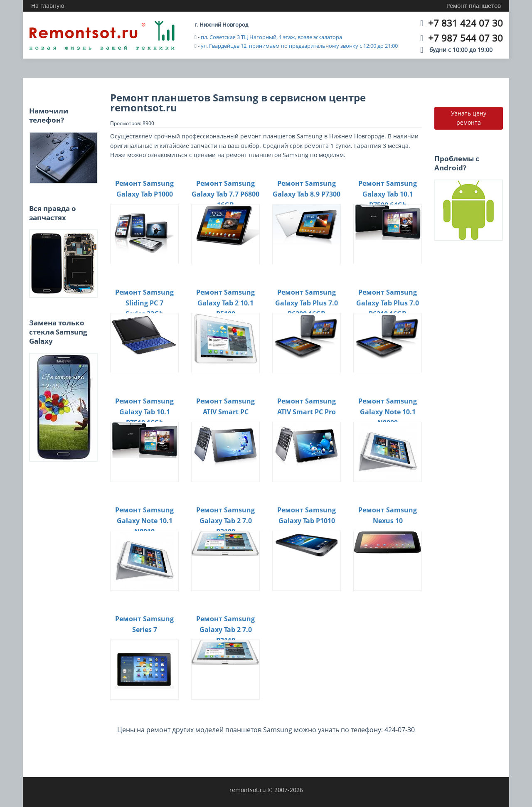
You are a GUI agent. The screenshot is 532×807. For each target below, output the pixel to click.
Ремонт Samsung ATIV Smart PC (225, 406)
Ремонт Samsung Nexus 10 (388, 515)
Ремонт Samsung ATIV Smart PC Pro (307, 406)
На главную (48, 6)
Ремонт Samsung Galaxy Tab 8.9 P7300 (307, 189)
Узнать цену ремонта (469, 118)
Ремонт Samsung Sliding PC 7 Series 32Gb (144, 303)
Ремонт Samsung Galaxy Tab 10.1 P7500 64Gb (388, 194)
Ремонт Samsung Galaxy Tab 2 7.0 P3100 (225, 520)
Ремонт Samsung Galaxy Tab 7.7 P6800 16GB (225, 194)
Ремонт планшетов (474, 6)
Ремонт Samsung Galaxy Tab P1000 (144, 189)
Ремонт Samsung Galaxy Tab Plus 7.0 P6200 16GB (307, 303)
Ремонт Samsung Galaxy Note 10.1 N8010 (144, 520)
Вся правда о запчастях (53, 213)
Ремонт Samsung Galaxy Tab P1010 (307, 515)
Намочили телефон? (49, 115)
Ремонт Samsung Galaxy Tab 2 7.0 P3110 (225, 629)
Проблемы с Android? (457, 163)
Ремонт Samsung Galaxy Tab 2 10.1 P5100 (225, 303)
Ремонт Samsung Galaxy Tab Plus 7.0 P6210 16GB (388, 303)
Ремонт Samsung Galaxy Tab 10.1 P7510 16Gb (144, 412)
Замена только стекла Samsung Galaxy (58, 332)
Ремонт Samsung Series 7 (144, 624)
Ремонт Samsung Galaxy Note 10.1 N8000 (388, 412)
